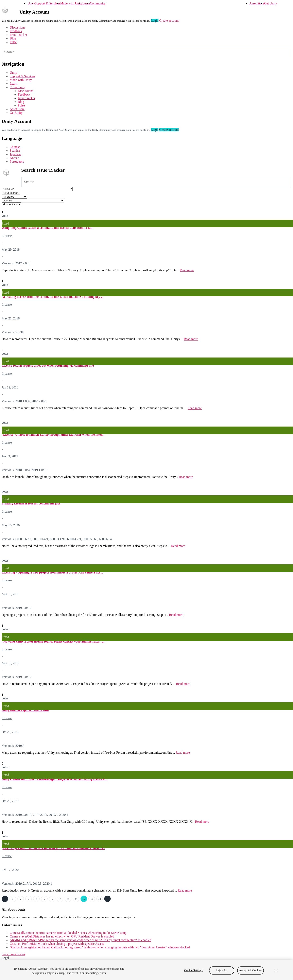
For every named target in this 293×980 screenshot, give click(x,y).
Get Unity (271, 3)
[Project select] (37, 189)
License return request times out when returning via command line (48, 366)
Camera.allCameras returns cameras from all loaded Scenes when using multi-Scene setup (68, 933)
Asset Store (257, 3)
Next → (107, 899)
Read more (187, 270)
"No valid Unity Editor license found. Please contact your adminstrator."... (53, 641)
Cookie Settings (193, 970)
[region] (146, 970)
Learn (86, 3)
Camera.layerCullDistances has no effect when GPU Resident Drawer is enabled (62, 936)
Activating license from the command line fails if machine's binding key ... (53, 297)
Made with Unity (71, 3)
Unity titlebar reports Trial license (25, 710)
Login (155, 21)
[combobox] (146, 52)
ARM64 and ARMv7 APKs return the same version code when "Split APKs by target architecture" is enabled (81, 940)
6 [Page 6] (52, 899)
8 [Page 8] (68, 899)
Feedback (16, 31)
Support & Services (47, 3)
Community (98, 3)
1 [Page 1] (13, 899)
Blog (13, 38)
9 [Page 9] (76, 899)
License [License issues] (7, 236)
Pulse (13, 42)
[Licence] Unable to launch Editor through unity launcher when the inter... (53, 435)
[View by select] (11, 204)
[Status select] (14, 197)
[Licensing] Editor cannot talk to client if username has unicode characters (53, 848)
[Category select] (33, 201)
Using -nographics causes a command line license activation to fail (47, 228)
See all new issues (13, 954)
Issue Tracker (18, 35)
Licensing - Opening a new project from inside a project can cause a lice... (52, 572)
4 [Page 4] (36, 899)
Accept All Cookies (251, 970)
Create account (169, 21)
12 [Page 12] (100, 899)
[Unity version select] (11, 193)
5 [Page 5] (44, 899)
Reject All (222, 970)
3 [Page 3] (29, 899)
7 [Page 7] (60, 899)
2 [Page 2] (21, 899)
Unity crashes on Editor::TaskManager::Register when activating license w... (55, 779)
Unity (31, 3)
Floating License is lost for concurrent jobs (31, 503)
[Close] (276, 970)
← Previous (5, 899)
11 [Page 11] (92, 899)
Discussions (17, 27)
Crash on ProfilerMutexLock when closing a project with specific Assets (57, 944)
